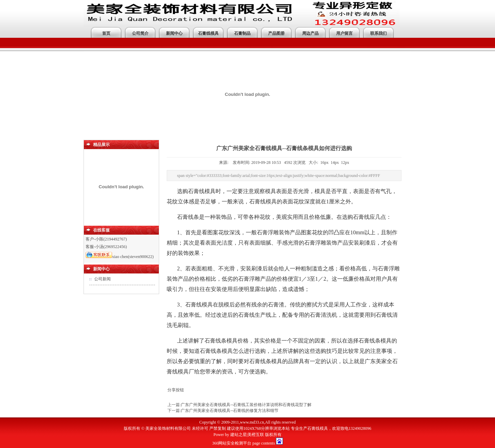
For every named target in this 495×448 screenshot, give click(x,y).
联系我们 (378, 33)
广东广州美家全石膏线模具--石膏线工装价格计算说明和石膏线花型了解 (246, 405)
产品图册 (276, 33)
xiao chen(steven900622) (120, 257)
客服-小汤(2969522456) (106, 247)
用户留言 (344, 33)
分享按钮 (176, 390)
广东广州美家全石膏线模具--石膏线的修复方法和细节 (230, 411)
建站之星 (239, 435)
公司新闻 (102, 279)
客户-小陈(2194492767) (106, 239)
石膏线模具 (208, 33)
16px (324, 163)
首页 (106, 33)
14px (335, 163)
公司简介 (140, 33)
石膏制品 (242, 33)
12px (345, 163)
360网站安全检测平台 (232, 443)
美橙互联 (256, 435)
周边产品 (310, 33)
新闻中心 (174, 33)
